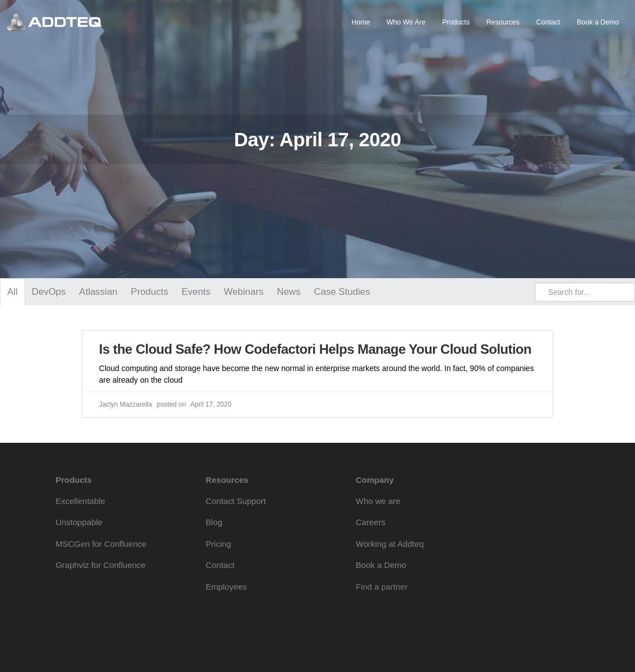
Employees (226, 587)
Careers (371, 522)
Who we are (378, 501)
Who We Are (406, 22)
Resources (503, 22)
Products (456, 22)
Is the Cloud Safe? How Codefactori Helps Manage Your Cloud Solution (315, 349)
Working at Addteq (390, 544)
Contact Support (236, 501)
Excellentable (80, 501)
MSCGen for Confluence (101, 544)
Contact (548, 22)
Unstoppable (79, 522)
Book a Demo (598, 22)
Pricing (219, 544)
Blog (214, 522)
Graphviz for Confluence (101, 565)
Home (361, 22)
